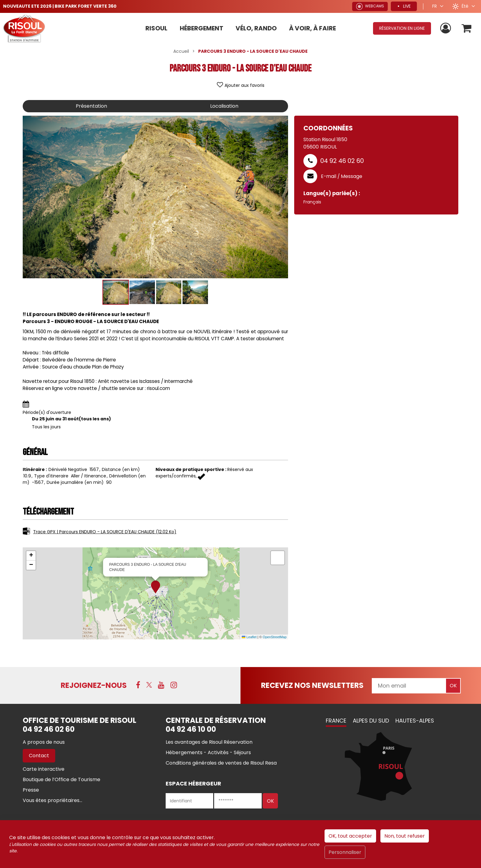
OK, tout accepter (350, 836)
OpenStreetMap (275, 637)
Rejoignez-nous (94, 685)
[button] (467, 28)
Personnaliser (345, 852)
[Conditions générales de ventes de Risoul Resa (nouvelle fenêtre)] (221, 763)
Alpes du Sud (371, 721)
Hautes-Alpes (415, 721)
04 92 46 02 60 (342, 161)
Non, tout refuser (405, 836)
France (336, 721)
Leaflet (249, 637)
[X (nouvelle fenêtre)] (149, 685)
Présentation (91, 106)
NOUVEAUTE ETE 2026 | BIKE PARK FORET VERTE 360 (60, 6)
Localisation (224, 106)
